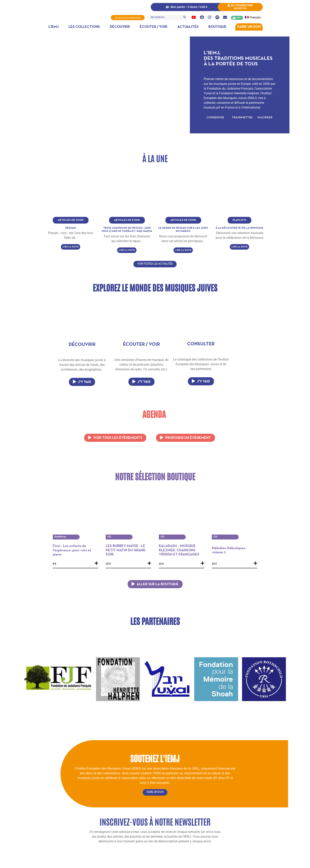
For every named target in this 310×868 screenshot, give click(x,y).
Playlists (239, 220)
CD (109, 537)
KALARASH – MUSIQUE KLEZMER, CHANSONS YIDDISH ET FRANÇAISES (179, 550)
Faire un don (249, 27)
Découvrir (120, 27)
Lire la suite (71, 247)
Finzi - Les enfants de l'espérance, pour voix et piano (72, 550)
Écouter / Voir (154, 27)
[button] (215, 118)
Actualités (188, 27)
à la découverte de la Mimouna (239, 228)
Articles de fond (71, 220)
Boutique (217, 27)
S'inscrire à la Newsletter (128, 18)
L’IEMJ (54, 27)
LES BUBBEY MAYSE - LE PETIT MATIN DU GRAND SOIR (126, 550)
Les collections (84, 27)
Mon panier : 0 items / (186, 7)
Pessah (71, 228)
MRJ (239, 18)
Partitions (60, 537)
